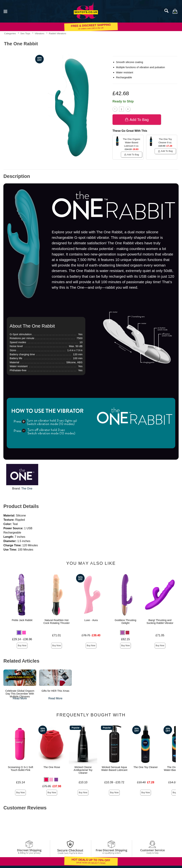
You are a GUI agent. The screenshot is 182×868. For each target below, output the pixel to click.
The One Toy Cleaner (146, 767)
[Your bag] (175, 11)
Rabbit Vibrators (57, 33)
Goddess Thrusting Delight (125, 622)
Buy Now (22, 646)
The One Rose (52, 767)
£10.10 (83, 782)
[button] (19, 633)
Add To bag (137, 120)
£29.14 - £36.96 (22, 639)
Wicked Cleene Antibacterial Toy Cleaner (83, 770)
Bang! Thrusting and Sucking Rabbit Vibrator (160, 622)
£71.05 (160, 635)
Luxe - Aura (91, 620)
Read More (20, 698)
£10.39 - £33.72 (114, 782)
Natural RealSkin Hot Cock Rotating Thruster (57, 622)
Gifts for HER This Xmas (55, 691)
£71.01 (57, 635)
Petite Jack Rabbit (22, 620)
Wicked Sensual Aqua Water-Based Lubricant (114, 769)
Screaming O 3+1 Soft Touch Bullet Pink (20, 769)
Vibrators (39, 33)
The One (27, 489)
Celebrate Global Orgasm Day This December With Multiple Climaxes (20, 694)
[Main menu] (5, 11)
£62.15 (125, 639)
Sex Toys (25, 33)
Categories (10, 33)
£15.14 (21, 782)
